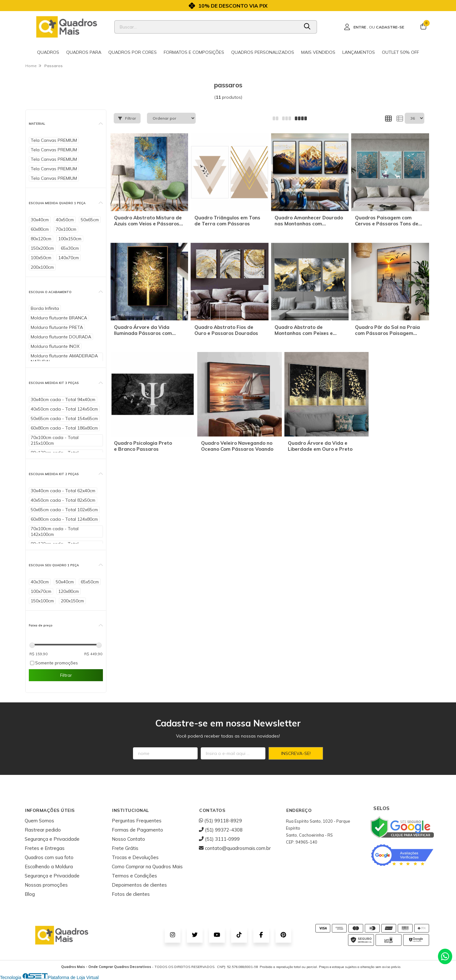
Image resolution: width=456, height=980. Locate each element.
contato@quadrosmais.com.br (235, 848)
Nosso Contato (128, 839)
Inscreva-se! (296, 753)
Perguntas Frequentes (137, 821)
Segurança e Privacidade (52, 839)
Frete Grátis (125, 848)
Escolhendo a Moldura (49, 867)
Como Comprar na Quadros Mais (147, 867)
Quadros (48, 52)
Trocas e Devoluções (135, 857)
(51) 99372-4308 (221, 830)
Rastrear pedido (43, 830)
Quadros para (84, 52)
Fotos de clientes (131, 894)
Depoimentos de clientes (139, 885)
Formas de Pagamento (137, 830)
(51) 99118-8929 (220, 821)
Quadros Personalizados (263, 52)
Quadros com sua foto (49, 857)
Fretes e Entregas (45, 848)
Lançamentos (359, 52)
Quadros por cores (133, 52)
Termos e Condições (134, 876)
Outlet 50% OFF (400, 52)
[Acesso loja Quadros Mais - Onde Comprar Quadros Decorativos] (374, 27)
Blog (30, 894)
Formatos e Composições (194, 52)
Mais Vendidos (318, 52)
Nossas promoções (46, 885)
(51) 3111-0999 (219, 839)
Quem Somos (39, 821)
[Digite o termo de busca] (207, 27)
